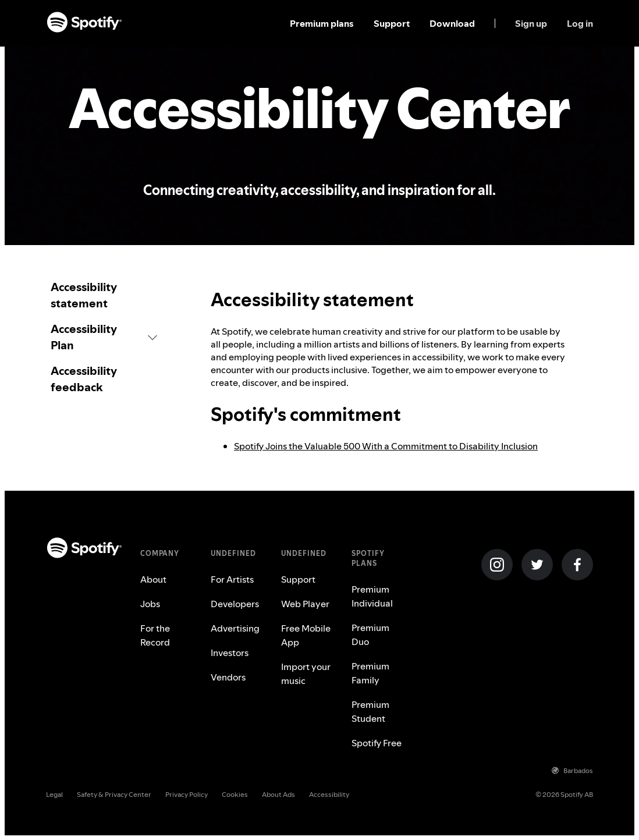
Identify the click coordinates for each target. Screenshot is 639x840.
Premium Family (370, 673)
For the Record (155, 635)
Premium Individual (372, 596)
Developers (235, 604)
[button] (104, 337)
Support (392, 23)
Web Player (305, 604)
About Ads (278, 794)
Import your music (306, 674)
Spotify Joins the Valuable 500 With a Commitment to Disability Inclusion (386, 446)
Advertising (235, 628)
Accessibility (329, 794)
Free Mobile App (306, 635)
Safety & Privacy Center (114, 794)
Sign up (531, 23)
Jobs (150, 604)
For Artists (232, 579)
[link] (104, 295)
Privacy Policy (187, 794)
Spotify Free (377, 743)
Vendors (228, 677)
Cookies (235, 794)
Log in (580, 23)
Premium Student (370, 711)
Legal (54, 794)
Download (452, 23)
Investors (230, 653)
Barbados (572, 770)
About (153, 579)
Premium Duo (370, 635)
